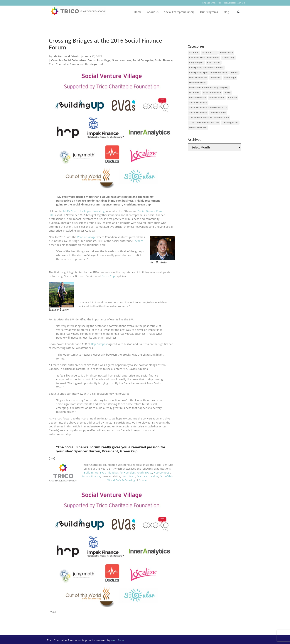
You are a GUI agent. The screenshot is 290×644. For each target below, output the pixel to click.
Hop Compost (99, 344)
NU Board (194, 92)
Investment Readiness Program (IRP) (209, 87)
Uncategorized (94, 64)
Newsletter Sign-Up (235, 3)
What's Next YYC (198, 127)
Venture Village (86, 237)
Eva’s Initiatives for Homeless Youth (122, 472)
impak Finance (91, 476)
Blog (226, 12)
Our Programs (209, 12)
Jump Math (129, 476)
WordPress (117, 640)
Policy (227, 92)
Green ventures (122, 60)
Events (92, 60)
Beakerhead (226, 52)
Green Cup (108, 276)
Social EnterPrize (198, 112)
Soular (143, 480)
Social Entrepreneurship (179, 12)
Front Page (104, 60)
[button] (238, 12)
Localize (138, 241)
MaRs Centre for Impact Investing (84, 211)
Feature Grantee (198, 77)
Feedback (216, 77)
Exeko (149, 472)
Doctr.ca (142, 476)
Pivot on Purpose (212, 92)
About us (153, 12)
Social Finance (164, 60)
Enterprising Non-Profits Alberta (206, 67)
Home (138, 12)
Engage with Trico (212, 3)
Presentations (217, 97)
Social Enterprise (143, 60)
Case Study (228, 57)
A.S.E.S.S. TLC (209, 52)
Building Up (91, 472)
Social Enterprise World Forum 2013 (208, 107)
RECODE (232, 97)
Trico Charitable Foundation (66, 64)
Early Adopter (196, 62)
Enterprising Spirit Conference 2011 (208, 72)
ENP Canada (214, 62)
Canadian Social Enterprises (69, 60)
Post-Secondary (197, 97)
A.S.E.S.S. (194, 52)
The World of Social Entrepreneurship (209, 117)
